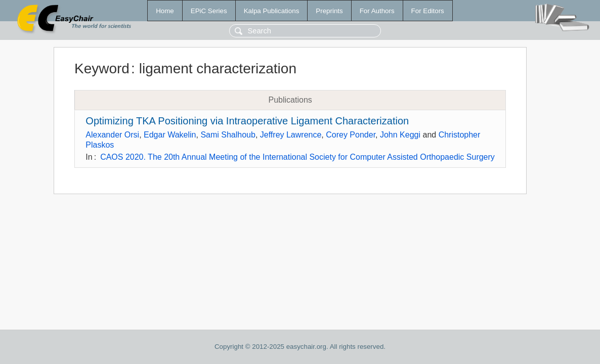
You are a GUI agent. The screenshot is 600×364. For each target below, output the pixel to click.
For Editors (428, 11)
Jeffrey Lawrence (291, 135)
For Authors (377, 11)
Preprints (329, 11)
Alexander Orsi (112, 135)
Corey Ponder (351, 135)
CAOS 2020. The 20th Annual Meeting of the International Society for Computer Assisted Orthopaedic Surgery (297, 157)
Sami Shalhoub (228, 135)
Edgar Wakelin (170, 135)
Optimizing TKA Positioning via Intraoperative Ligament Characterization (247, 121)
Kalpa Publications (272, 11)
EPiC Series (209, 11)
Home (165, 11)
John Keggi (400, 135)
